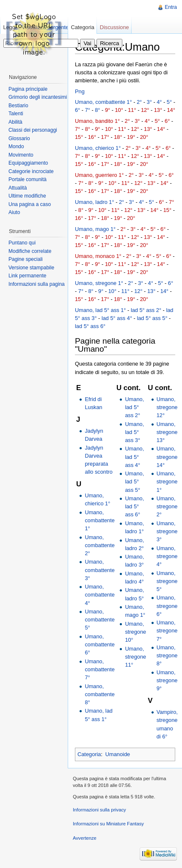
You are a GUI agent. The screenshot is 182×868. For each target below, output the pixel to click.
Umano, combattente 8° (99, 694)
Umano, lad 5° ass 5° (134, 481)
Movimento (21, 155)
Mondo (16, 146)
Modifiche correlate (30, 251)
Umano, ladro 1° (95, 202)
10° (119, 110)
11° (132, 110)
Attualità (18, 188)
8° (97, 110)
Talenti (16, 114)
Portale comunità (28, 179)
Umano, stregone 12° (167, 407)
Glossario (19, 138)
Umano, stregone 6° (167, 606)
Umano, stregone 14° (167, 457)
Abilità (15, 122)
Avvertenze (85, 838)
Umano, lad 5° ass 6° (134, 506)
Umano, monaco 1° (98, 256)
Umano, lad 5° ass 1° (101, 310)
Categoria (89, 754)
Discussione (114, 27)
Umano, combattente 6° (99, 644)
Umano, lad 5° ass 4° (134, 457)
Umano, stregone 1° (99, 283)
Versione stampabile (31, 268)
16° (92, 137)
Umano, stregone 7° (167, 631)
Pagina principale (28, 89)
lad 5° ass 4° (117, 318)
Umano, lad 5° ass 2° (134, 407)
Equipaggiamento (28, 163)
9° (108, 110)
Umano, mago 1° (95, 229)
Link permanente (27, 276)
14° (171, 110)
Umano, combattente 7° (99, 669)
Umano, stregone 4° (167, 556)
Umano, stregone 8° (167, 655)
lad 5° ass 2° (146, 310)
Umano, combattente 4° (99, 595)
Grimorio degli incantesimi (38, 97)
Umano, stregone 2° (167, 506)
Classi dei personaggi (33, 130)
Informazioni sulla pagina (37, 284)
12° (145, 110)
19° (131, 137)
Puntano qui (22, 243)
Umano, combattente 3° (99, 570)
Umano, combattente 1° (103, 102)
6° (77, 110)
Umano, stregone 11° (135, 657)
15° (79, 137)
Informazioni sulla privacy (99, 810)
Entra (171, 7)
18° (118, 137)
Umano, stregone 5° (167, 581)
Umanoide (118, 754)
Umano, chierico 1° (98, 148)
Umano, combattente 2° (99, 545)
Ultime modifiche (27, 196)
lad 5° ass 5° (152, 318)
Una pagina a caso (30, 204)
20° (144, 137)
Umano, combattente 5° (99, 620)
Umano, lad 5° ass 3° (134, 432)
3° (149, 102)
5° (169, 102)
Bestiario (18, 106)
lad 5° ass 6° (90, 326)
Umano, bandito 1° (97, 121)
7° (88, 110)
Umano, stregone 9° (167, 680)
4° (159, 102)
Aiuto (14, 212)
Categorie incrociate (31, 171)
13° (158, 110)
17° (105, 137)
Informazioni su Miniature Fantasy (108, 824)
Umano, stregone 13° (167, 432)
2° (139, 102)
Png (80, 91)
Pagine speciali (26, 259)
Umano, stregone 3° (167, 531)
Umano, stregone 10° (135, 632)
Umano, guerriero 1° (99, 175)
